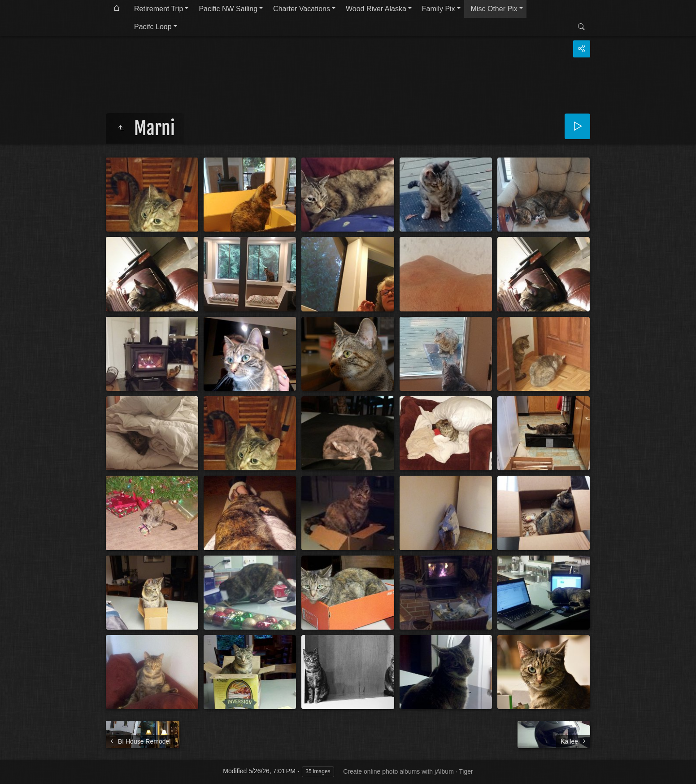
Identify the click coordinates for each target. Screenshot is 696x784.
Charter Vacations (302, 9)
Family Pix (439, 9)
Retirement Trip (159, 9)
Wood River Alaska (376, 9)
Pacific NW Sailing (228, 9)
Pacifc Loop (153, 27)
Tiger (466, 771)
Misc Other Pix (494, 9)
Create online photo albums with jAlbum (398, 771)
